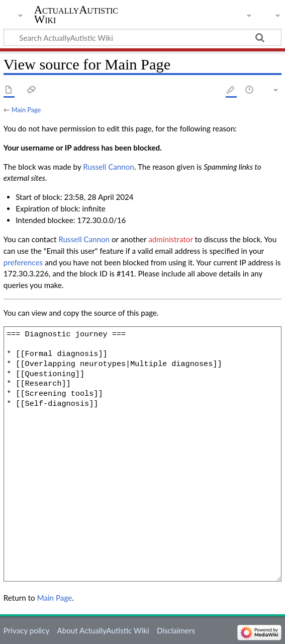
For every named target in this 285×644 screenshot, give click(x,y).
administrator (170, 239)
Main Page (26, 110)
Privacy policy (26, 630)
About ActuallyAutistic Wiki (103, 630)
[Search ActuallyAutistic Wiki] (142, 37)
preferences (23, 262)
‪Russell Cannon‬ (109, 167)
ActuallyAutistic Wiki (76, 15)
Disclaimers (176, 630)
